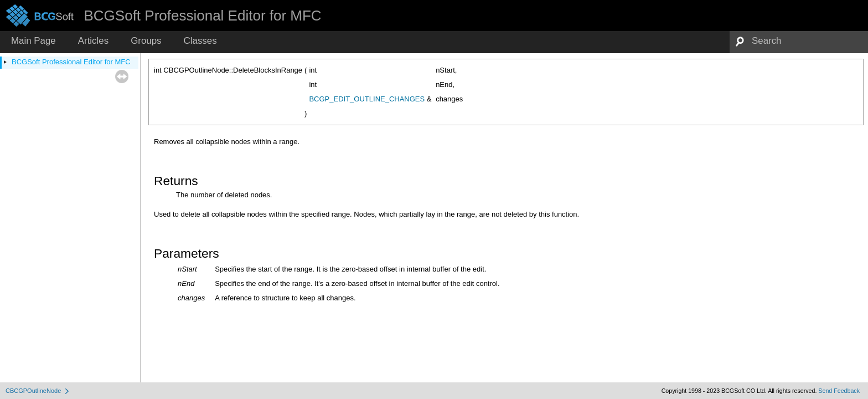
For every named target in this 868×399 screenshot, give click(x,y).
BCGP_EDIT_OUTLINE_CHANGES (367, 99)
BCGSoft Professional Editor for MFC (71, 62)
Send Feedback (839, 391)
